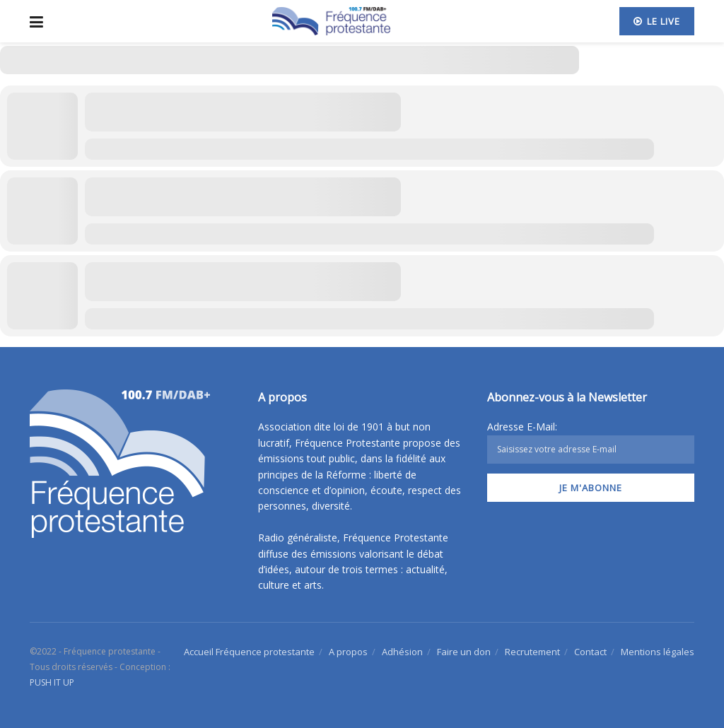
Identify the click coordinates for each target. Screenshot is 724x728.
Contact (590, 652)
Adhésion (402, 652)
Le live (657, 21)
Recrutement (532, 652)
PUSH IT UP (52, 682)
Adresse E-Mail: (591, 441)
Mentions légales (658, 652)
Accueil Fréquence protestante (249, 652)
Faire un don (464, 652)
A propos (348, 652)
